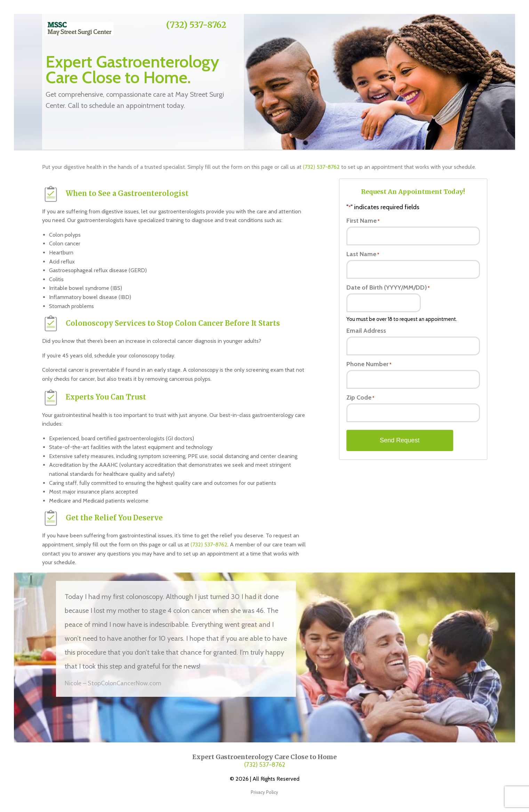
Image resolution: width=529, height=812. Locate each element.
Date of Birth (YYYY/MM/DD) (388, 287)
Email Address (366, 331)
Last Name (363, 254)
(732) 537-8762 (196, 25)
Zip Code (360, 397)
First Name (363, 221)
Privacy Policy (264, 792)
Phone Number (369, 364)
